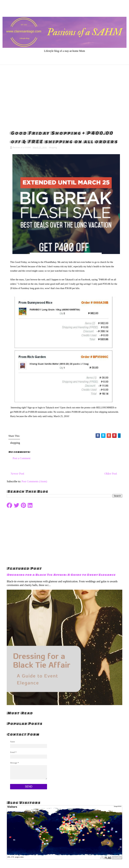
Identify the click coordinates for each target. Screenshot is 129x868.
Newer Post (17, 474)
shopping (53, 147)
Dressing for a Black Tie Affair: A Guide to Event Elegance (61, 575)
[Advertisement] (64, 97)
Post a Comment (21, 458)
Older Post (111, 474)
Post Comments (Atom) (34, 481)
